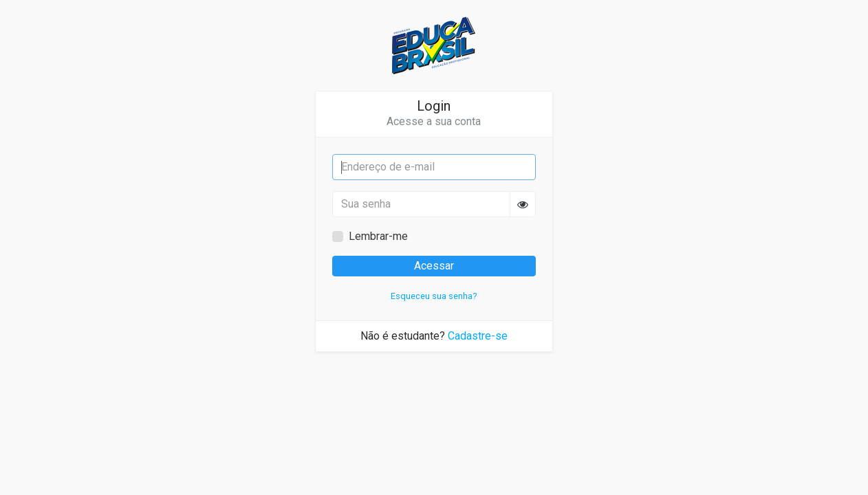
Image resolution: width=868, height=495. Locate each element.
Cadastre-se (478, 336)
